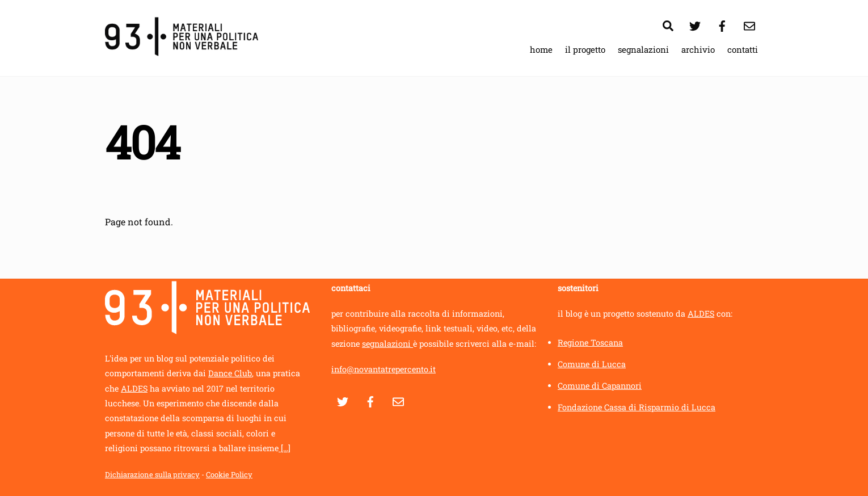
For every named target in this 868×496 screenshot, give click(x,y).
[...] (285, 448)
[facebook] (722, 24)
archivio (698, 49)
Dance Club (230, 373)
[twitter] (695, 24)
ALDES (134, 388)
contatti (743, 49)
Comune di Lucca (592, 364)
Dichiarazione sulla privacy (152, 474)
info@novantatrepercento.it (384, 369)
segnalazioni (643, 49)
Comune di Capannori (600, 386)
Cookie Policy (229, 474)
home (541, 49)
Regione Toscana (590, 342)
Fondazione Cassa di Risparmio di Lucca (637, 407)
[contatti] (749, 24)
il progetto (585, 49)
